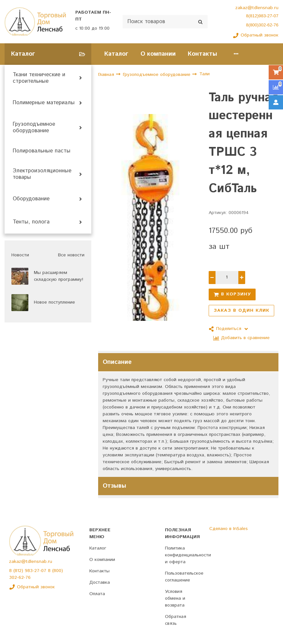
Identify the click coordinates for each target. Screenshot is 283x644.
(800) (58, 571)
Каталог (116, 54)
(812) (19, 571)
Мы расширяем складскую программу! (59, 276)
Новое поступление (54, 302)
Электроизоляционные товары (42, 174)
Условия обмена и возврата (175, 598)
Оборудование (31, 199)
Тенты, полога (31, 222)
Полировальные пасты (42, 151)
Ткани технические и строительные (39, 78)
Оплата (97, 594)
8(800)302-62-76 (262, 25)
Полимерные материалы (44, 103)
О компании (158, 54)
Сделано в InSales (229, 529)
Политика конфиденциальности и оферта (188, 555)
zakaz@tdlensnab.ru (257, 8)
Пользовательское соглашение (184, 577)
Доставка (100, 582)
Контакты (202, 54)
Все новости (71, 255)
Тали (204, 74)
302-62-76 (20, 578)
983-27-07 (36, 571)
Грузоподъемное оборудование (34, 128)
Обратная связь (176, 620)
